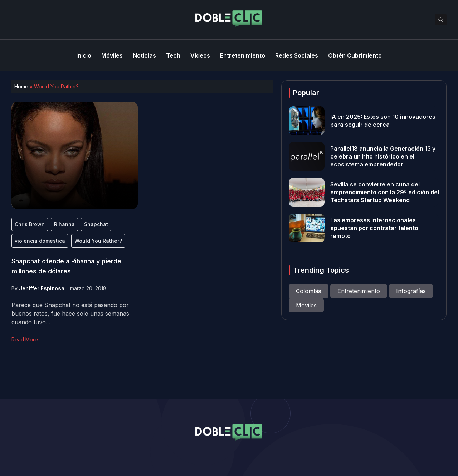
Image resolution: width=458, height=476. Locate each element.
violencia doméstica (40, 241)
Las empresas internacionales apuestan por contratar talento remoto (374, 228)
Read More (25, 339)
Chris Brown (30, 224)
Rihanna (64, 224)
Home (21, 86)
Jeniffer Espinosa (42, 288)
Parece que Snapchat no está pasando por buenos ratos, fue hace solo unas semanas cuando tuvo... (70, 314)
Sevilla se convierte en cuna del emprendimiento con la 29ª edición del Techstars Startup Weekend (385, 192)
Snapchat (96, 224)
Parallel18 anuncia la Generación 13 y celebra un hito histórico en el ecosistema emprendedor (383, 156)
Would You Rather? (98, 241)
